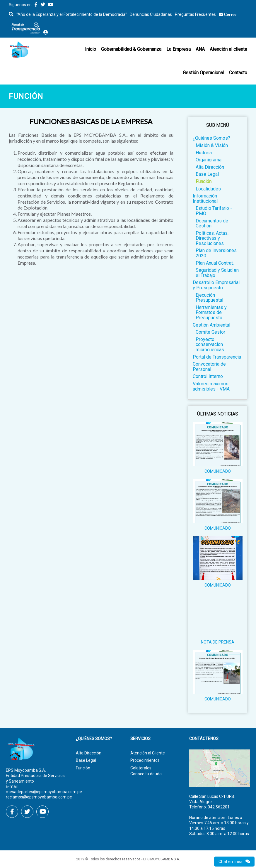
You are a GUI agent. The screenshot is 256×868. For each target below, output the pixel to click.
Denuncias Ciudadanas (151, 14)
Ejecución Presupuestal (209, 298)
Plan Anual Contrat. (215, 263)
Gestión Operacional (203, 73)
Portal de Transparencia (217, 357)
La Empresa (179, 49)
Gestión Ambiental (211, 325)
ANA (200, 49)
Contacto (238, 73)
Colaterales (141, 768)
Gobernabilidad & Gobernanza (131, 49)
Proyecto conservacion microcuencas (210, 345)
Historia (204, 153)
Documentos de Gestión (212, 223)
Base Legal (207, 174)
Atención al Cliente (148, 753)
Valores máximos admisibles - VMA (211, 386)
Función (204, 181)
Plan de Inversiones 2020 (216, 253)
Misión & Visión (212, 145)
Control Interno (208, 376)
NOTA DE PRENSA (218, 642)
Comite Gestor (210, 332)
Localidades (208, 189)
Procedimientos (145, 760)
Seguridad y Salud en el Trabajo (217, 273)
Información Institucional (205, 199)
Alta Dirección (210, 167)
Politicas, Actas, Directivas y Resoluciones (212, 238)
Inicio (91, 49)
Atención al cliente (228, 49)
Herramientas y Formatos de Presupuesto (211, 313)
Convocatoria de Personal (209, 367)
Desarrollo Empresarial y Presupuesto (216, 285)
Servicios (140, 739)
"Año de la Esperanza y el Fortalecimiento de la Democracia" (72, 14)
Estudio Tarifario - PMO (214, 211)
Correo (230, 14)
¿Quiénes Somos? (211, 138)
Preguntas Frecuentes (195, 14)
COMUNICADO (218, 471)
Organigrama (209, 160)
